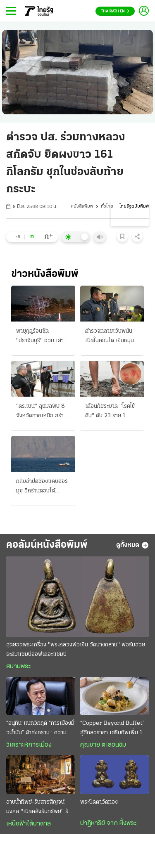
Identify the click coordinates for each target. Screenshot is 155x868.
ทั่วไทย (107, 207)
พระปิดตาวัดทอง (99, 802)
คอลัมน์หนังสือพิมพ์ (47, 545)
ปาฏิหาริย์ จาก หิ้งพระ (108, 823)
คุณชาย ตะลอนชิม (103, 745)
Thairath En (115, 11)
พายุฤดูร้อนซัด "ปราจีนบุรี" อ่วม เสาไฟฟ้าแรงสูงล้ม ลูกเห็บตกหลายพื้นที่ (42, 337)
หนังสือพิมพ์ (82, 207)
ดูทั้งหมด (132, 545)
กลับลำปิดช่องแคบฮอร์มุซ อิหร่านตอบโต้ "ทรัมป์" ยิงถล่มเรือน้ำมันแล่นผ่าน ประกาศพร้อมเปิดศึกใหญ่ (42, 487)
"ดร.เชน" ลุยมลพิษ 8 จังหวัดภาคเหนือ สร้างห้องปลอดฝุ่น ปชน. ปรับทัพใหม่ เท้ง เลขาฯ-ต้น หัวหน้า (43, 412)
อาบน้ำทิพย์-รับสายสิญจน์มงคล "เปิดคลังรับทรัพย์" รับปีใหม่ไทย (41, 808)
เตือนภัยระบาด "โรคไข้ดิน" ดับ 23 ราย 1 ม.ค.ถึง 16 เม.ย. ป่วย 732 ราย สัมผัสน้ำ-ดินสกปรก (110, 412)
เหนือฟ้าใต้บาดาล (29, 824)
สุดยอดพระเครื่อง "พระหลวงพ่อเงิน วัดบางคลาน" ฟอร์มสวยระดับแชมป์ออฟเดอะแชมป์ (76, 650)
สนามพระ (18, 667)
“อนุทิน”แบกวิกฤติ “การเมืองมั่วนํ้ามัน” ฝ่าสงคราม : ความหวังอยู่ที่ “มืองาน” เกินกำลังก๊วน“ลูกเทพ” (40, 729)
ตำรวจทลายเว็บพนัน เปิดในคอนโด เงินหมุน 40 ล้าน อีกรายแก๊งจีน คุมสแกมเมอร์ (111, 337)
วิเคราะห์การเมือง (29, 745)
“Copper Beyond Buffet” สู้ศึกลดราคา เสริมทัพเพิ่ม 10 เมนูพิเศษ (113, 729)
